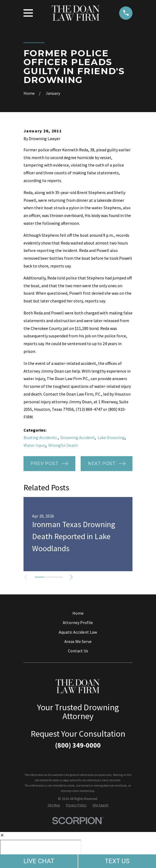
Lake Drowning (111, 437)
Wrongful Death (63, 445)
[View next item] (72, 577)
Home (78, 613)
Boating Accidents (41, 437)
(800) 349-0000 (78, 745)
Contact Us (78, 651)
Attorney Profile (78, 622)
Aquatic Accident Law (78, 632)
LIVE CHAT (39, 861)
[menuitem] (54, 805)
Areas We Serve (78, 641)
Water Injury (35, 445)
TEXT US (117, 861)
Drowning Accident (78, 437)
